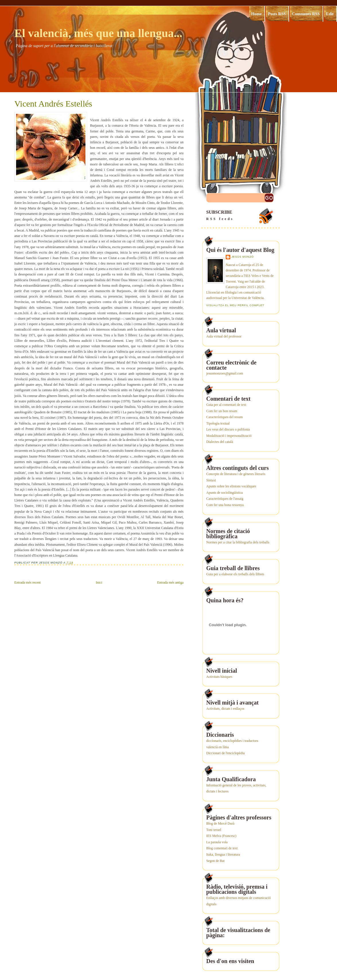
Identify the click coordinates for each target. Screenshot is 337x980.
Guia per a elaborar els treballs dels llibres (235, 574)
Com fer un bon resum (222, 411)
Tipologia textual (218, 423)
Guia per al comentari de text (226, 405)
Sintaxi (211, 480)
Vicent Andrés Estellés (53, 104)
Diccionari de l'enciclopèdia (225, 753)
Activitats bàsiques (219, 677)
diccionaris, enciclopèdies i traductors (232, 741)
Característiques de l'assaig (225, 499)
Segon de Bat (215, 861)
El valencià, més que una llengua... (98, 33)
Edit (330, 14)
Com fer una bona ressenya (225, 505)
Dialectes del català (220, 442)
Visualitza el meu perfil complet (235, 305)
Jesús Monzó (243, 257)
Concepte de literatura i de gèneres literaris (236, 474)
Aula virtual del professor (224, 336)
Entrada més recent (28, 582)
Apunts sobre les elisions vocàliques (231, 486)
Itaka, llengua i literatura (223, 854)
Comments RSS (306, 14)
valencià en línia (218, 747)
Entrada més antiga (170, 582)
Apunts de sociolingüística (224, 493)
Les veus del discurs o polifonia (228, 429)
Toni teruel (214, 830)
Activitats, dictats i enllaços (225, 709)
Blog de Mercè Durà (220, 823)
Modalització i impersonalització (229, 436)
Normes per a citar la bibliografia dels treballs (238, 542)
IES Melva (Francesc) (221, 836)
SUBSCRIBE (241, 216)
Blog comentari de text (222, 848)
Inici (99, 582)
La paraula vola (217, 842)
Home (257, 14)
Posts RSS (277, 14)
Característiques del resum (224, 417)
